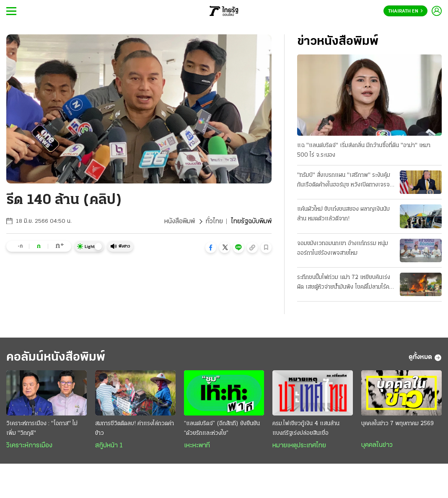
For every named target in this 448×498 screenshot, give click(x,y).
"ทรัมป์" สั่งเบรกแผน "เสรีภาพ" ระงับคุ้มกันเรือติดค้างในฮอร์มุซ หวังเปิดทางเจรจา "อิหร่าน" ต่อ (345, 181)
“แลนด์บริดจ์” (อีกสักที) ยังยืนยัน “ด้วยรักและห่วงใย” (222, 428)
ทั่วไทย (214, 222)
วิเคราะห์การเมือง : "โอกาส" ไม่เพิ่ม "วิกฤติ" (42, 428)
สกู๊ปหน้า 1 (109, 446)
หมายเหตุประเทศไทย (299, 446)
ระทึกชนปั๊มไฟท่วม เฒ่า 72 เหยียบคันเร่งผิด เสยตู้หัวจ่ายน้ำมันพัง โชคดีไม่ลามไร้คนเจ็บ (345, 283)
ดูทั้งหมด (425, 358)
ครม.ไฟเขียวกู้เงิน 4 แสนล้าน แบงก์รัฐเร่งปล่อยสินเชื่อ (306, 428)
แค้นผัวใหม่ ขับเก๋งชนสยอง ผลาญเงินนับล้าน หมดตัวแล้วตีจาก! (343, 214)
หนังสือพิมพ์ (180, 222)
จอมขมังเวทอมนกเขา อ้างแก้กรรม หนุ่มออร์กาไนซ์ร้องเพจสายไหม (343, 248)
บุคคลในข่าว (377, 445)
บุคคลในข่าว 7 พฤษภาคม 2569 (398, 424)
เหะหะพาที (197, 446)
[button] (211, 248)
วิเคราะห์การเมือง (29, 446)
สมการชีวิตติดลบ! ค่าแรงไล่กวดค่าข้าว (135, 428)
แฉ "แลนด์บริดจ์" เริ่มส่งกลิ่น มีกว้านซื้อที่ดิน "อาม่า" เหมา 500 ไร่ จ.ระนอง (364, 150)
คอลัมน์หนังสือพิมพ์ (56, 357)
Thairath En (405, 11)
